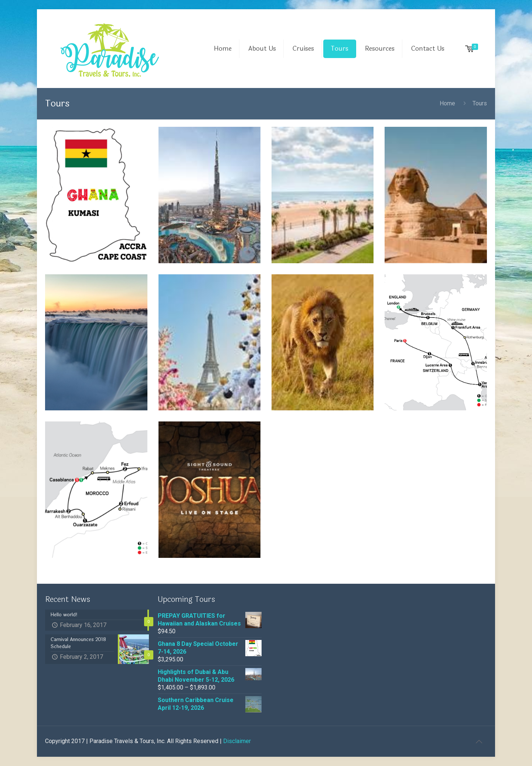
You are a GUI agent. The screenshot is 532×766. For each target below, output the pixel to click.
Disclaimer (237, 741)
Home (447, 103)
